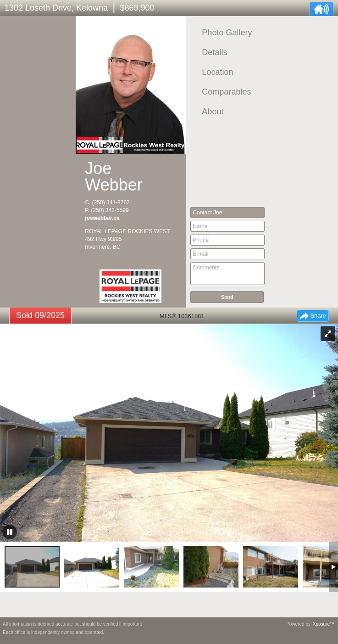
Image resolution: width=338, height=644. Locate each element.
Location (217, 72)
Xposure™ (324, 624)
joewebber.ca (102, 218)
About (213, 112)
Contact (207, 213)
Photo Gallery (227, 33)
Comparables (226, 92)
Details (214, 52)
